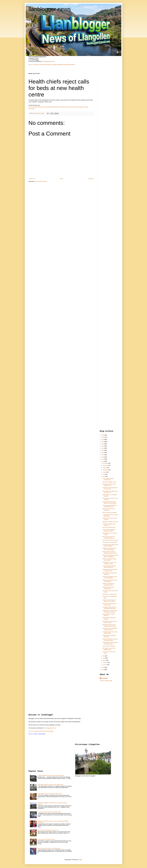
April (104, 658)
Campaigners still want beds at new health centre (110, 643)
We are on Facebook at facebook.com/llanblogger (41, 731)
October (105, 468)
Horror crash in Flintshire (109, 646)
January (105, 665)
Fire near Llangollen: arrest (109, 482)
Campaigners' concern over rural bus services (109, 563)
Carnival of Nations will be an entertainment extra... (110, 506)
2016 (103, 457)
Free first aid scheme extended (110, 540)
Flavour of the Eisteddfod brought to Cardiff (109, 530)
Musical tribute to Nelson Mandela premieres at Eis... (110, 552)
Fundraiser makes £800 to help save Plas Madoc (110, 545)
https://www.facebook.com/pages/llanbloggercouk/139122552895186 (58, 65)
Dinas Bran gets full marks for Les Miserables (49, 848)
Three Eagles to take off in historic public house (49, 794)
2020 (103, 448)
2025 (103, 437)
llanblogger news (50, 9)
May (104, 656)
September (106, 470)
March (105, 660)
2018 (103, 453)
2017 (103, 455)
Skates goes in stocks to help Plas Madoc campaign (110, 611)
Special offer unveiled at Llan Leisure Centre (110, 622)
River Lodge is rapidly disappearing (108, 479)
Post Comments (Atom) (41, 181)
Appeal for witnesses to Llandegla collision (108, 584)
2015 (103, 459)
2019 (103, 450)
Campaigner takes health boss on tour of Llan (110, 488)
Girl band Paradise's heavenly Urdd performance (110, 640)
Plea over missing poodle (109, 527)
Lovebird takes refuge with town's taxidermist (109, 567)
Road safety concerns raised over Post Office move (50, 785)
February (105, 662)
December (106, 463)
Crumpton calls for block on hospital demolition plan (109, 608)
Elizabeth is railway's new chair (110, 522)
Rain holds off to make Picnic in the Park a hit (110, 492)
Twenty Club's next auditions (110, 542)
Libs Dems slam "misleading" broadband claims (110, 629)
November (106, 465)
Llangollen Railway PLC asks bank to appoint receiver (51, 776)
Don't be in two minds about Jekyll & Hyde (109, 604)
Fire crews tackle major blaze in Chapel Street (49, 812)
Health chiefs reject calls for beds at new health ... (109, 549)
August (105, 472)
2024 (103, 439)
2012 (103, 670)
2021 (103, 446)
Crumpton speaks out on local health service (110, 633)
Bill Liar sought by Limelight (109, 512)
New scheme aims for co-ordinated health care (109, 537)
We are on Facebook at (34, 65)
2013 (103, 667)
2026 (103, 435)
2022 (103, 444)
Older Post (91, 179)
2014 (103, 461)
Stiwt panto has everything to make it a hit (48, 830)
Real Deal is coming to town (110, 594)
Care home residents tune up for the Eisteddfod (110, 577)
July (104, 474)
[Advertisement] (107, 101)
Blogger (80, 860)
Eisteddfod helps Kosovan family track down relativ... (110, 625)
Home (62, 179)
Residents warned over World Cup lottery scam (110, 570)
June (104, 476)
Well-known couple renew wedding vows (109, 649)
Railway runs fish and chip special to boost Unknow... (110, 502)
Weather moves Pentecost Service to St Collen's (109, 601)
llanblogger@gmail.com (49, 61)
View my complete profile (106, 681)
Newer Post (32, 179)
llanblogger (105, 678)
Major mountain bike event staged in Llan (109, 485)
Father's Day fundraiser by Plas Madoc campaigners (110, 556)
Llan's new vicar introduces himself (46, 839)
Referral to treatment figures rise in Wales (110, 560)
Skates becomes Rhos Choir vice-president (110, 581)
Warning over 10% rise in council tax (109, 510)
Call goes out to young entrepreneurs (108, 588)
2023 (103, 442)
